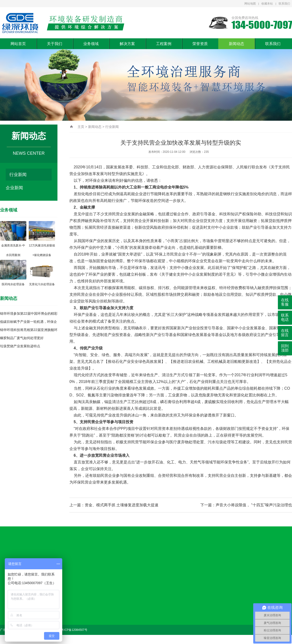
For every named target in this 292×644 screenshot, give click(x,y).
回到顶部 (285, 348)
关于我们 (55, 44)
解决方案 (127, 44)
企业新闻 (14, 188)
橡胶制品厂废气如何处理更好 (22, 338)
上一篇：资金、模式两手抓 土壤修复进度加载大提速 (114, 505)
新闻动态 (236, 44)
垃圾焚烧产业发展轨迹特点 (20, 346)
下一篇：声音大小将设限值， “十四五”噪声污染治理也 (246, 505)
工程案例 (164, 44)
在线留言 (285, 333)
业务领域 (91, 44)
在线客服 (285, 302)
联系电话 (285, 317)
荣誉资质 (200, 44)
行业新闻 (18, 175)
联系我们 (284, 4)
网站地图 (250, 4)
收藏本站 (267, 4)
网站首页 (18, 44)
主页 (81, 127)
